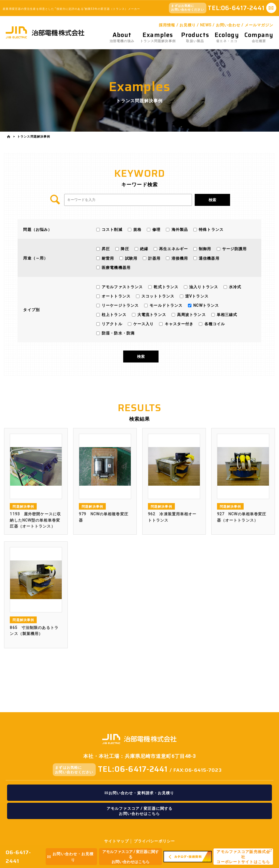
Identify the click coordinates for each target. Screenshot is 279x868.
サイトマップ (117, 841)
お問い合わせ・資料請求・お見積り (139, 793)
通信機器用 (209, 258)
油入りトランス (203, 287)
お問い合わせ (228, 25)
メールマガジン (259, 25)
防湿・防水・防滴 (118, 333)
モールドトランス (165, 305)
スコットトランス (157, 296)
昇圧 (105, 249)
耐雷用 (107, 258)
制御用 (204, 249)
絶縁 (144, 249)
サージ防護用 (234, 249)
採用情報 (167, 25)
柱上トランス (114, 315)
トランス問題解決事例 (158, 37)
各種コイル (214, 324)
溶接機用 (179, 258)
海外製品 (179, 230)
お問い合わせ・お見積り (71, 857)
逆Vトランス (196, 296)
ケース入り (143, 324)
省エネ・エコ (227, 37)
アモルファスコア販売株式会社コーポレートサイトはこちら (243, 857)
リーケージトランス (120, 305)
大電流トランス (151, 315)
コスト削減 (111, 230)
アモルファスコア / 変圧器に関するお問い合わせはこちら (131, 857)
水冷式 (235, 287)
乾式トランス (165, 287)
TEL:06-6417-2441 (133, 769)
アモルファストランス (122, 287)
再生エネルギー (173, 249)
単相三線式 (227, 315)
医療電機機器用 (116, 267)
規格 (137, 230)
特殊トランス (211, 230)
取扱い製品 (195, 37)
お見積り (188, 25)
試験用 (130, 258)
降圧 (124, 249)
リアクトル (111, 324)
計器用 (154, 258)
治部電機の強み (122, 37)
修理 (156, 230)
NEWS (206, 25)
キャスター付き (178, 324)
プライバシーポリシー (154, 841)
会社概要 (259, 37)
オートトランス (116, 296)
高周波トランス (191, 315)
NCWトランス (206, 305)
